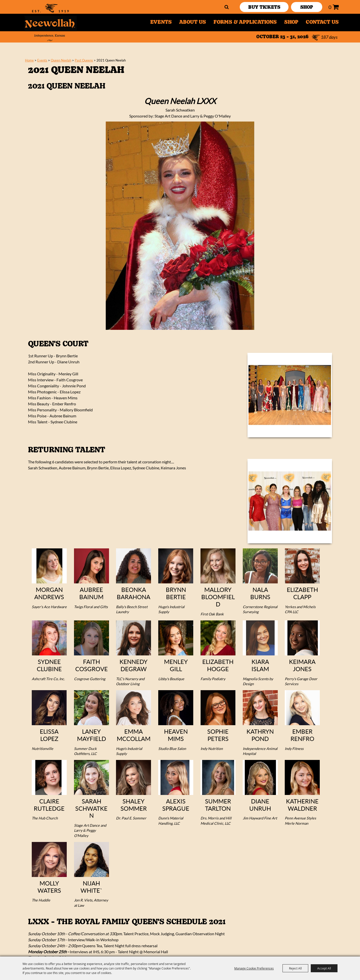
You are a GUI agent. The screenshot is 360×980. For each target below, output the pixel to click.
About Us (193, 23)
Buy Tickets (264, 8)
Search (227, 7)
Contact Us (322, 23)
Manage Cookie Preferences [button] (254, 968)
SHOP (307, 8)
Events (161, 23)
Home (29, 60)
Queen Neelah (61, 60)
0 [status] (330, 7)
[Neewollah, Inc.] (50, 23)
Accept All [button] (324, 968)
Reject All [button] (295, 968)
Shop (291, 23)
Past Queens (84, 60)
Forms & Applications (245, 23)
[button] (290, 395)
